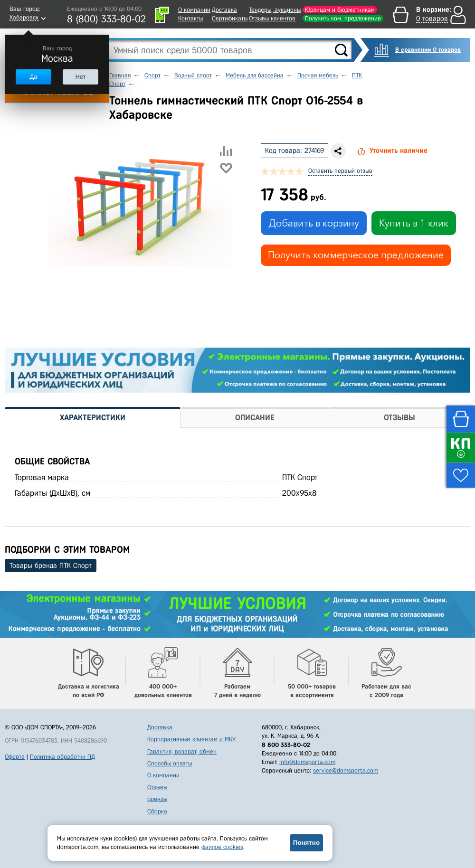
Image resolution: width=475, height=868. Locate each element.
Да (33, 77)
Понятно (306, 843)
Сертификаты (230, 18)
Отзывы (157, 787)
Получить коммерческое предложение (356, 255)
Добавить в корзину (314, 223)
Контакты (190, 18)
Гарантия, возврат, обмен (182, 751)
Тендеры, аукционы (275, 10)
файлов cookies (222, 847)
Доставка (224, 10)
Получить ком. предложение (343, 18)
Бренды (157, 799)
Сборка (157, 811)
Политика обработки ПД (62, 757)
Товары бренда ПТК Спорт (51, 566)
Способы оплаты (170, 763)
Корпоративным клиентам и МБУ (191, 739)
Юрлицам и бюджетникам (340, 10)
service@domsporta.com (346, 770)
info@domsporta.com (307, 762)
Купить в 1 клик (414, 223)
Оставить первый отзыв (340, 171)
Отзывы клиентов (272, 18)
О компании (194, 10)
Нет (80, 77)
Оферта (15, 757)
